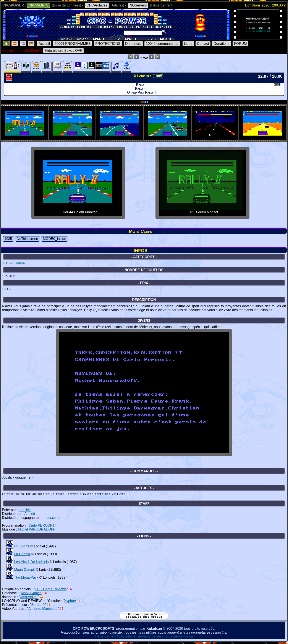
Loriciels (25, 511)
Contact (203, 44)
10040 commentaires (162, 44)
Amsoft (30, 515)
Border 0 (38, 606)
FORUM (240, 44)
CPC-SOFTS (38, 5)
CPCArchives (97, 5)
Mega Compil (24, 571)
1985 (8, 239)
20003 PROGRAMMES (73, 44)
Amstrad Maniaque (43, 610)
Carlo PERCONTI (42, 527)
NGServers (138, 5)
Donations (222, 44)
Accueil (44, 44)
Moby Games (31, 594)
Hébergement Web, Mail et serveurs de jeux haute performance (144, 638)
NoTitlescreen (28, 239)
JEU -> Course (13, 263)
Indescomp (52, 519)
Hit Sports (22, 548)
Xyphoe (70, 602)
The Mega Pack (26, 579)
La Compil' (22, 555)
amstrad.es (29, 598)
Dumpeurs (133, 44)
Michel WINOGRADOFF (37, 531)
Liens (188, 44)
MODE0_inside (55, 239)
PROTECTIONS (108, 44)
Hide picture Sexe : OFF (63, 51)
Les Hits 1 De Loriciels (31, 563)
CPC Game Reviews (51, 590)
